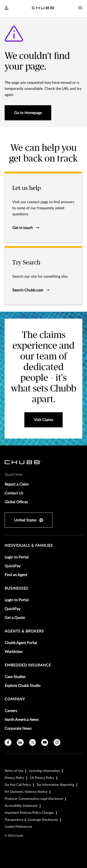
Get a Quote (15, 618)
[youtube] (45, 742)
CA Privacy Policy (42, 778)
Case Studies (15, 677)
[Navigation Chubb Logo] (43, 9)
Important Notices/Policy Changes (29, 813)
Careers (11, 711)
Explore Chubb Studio (23, 686)
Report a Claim (17, 484)
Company (15, 699)
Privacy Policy (14, 778)
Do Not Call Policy (18, 785)
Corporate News (18, 729)
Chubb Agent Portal (21, 643)
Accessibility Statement (21, 806)
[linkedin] (20, 742)
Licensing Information (44, 771)
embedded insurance (28, 665)
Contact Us (14, 493)
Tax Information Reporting (55, 785)
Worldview (14, 652)
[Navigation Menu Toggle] (80, 8)
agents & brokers (24, 631)
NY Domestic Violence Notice (26, 792)
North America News (22, 720)
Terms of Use (14, 771)
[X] (33, 742)
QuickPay (13, 566)
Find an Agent (16, 575)
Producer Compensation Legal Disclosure (34, 799)
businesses (16, 588)
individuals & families (29, 546)
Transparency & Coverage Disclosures (31, 820)
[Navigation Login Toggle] (6, 8)
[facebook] (8, 742)
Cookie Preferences (18, 827)
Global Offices (16, 502)
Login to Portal (17, 557)
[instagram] (57, 742)
